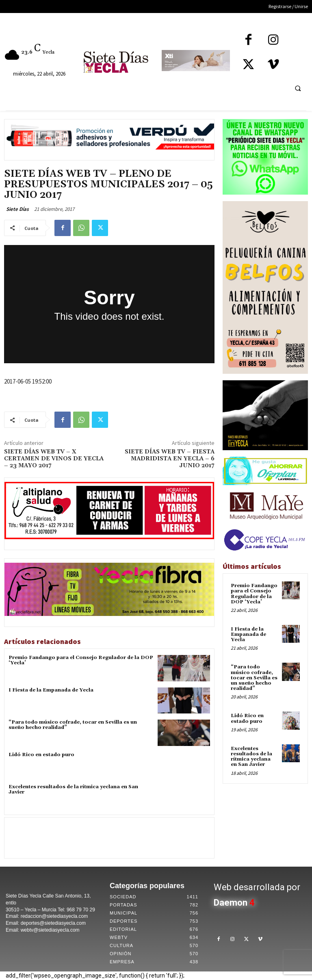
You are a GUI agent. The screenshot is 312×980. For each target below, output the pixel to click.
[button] (298, 88)
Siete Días (17, 209)
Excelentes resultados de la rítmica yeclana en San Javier (73, 789)
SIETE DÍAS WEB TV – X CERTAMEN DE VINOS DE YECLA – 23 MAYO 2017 (54, 459)
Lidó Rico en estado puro (41, 755)
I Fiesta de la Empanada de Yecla (51, 690)
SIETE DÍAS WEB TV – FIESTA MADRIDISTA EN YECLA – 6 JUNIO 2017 (170, 459)
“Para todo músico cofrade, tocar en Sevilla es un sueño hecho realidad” (73, 725)
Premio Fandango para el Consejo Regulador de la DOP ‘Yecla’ (81, 660)
